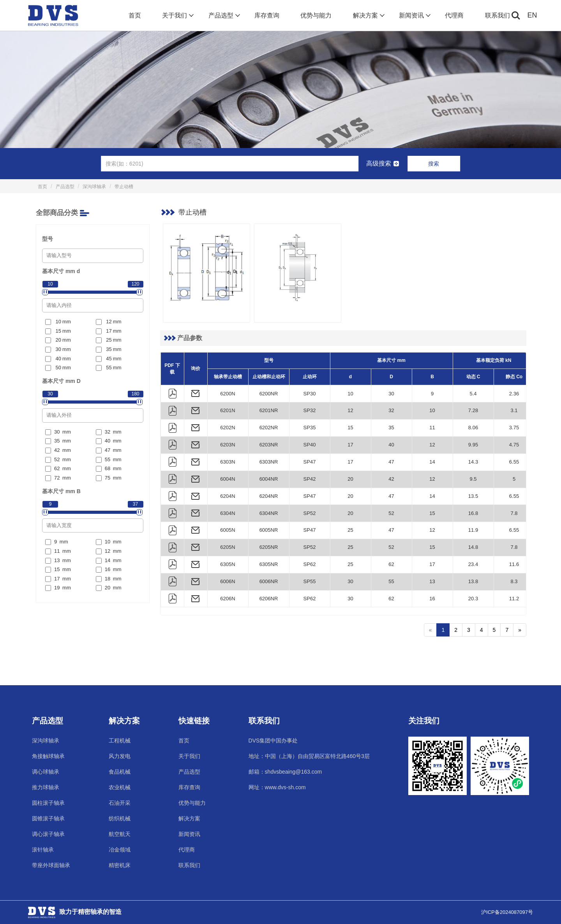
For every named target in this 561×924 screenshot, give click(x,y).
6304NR (269, 513)
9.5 (473, 479)
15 (350, 428)
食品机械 (120, 772)
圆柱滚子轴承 (48, 803)
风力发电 (120, 756)
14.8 (473, 547)
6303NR (269, 462)
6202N (228, 428)
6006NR (269, 581)
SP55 (310, 581)
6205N (228, 547)
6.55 (514, 462)
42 (391, 479)
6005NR (269, 530)
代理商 (454, 15)
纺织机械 (120, 818)
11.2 (514, 599)
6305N (228, 564)
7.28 (473, 410)
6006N (228, 581)
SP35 (310, 428)
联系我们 (497, 15)
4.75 (514, 445)
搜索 (434, 164)
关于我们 (177, 16)
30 (391, 394)
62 (391, 564)
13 (432, 581)
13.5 (473, 496)
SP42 (310, 479)
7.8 (514, 513)
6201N (228, 410)
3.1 (514, 410)
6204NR (269, 496)
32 (391, 410)
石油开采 (120, 803)
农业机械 (120, 787)
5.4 (473, 394)
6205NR (269, 547)
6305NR (269, 564)
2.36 (514, 394)
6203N (228, 445)
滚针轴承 (43, 850)
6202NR (269, 428)
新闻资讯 (414, 16)
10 (350, 394)
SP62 (310, 564)
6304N (228, 513)
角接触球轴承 (48, 756)
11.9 (473, 530)
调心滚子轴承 (48, 834)
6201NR (269, 410)
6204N (228, 496)
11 (432, 428)
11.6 (514, 564)
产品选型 (223, 16)
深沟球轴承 (94, 187)
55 (391, 581)
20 (350, 479)
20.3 (473, 599)
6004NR (269, 479)
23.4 (473, 564)
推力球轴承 (46, 787)
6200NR (269, 394)
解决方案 (368, 16)
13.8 (473, 581)
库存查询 (267, 15)
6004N (228, 479)
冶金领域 (120, 850)
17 (350, 445)
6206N (228, 599)
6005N (228, 530)
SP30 (310, 394)
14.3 (473, 462)
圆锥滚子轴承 (48, 818)
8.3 (514, 581)
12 (350, 410)
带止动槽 (124, 187)
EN (532, 15)
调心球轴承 (46, 772)
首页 (135, 15)
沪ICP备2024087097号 (507, 912)
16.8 (473, 513)
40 (391, 445)
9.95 (473, 445)
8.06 (473, 428)
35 (391, 428)
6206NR (269, 599)
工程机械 (120, 741)
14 (432, 462)
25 (350, 530)
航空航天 (120, 834)
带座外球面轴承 (51, 865)
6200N (228, 394)
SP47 (310, 462)
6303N (228, 462)
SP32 (310, 410)
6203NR (269, 445)
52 (391, 513)
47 (391, 462)
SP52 (310, 513)
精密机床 (120, 865)
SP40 (310, 445)
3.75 (514, 428)
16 (432, 599)
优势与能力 (316, 15)
